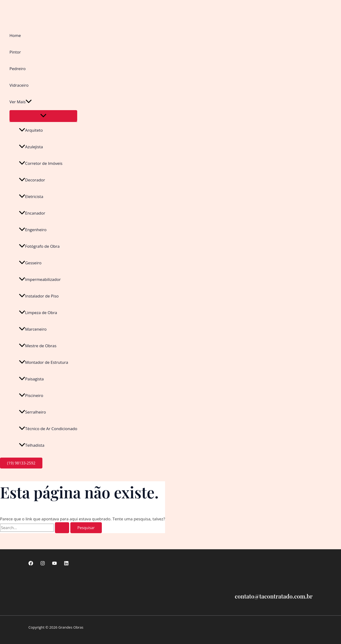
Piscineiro (31, 395)
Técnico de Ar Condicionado (48, 429)
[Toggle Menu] (43, 116)
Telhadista (32, 445)
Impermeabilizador (40, 279)
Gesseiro (30, 263)
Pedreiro (18, 69)
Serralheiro (32, 412)
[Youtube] (54, 564)
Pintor (15, 52)
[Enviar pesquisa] (62, 528)
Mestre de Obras (38, 346)
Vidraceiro (19, 85)
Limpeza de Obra (38, 313)
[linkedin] (66, 564)
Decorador (32, 180)
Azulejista (31, 147)
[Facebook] (31, 564)
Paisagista (31, 379)
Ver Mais (21, 102)
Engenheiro (33, 230)
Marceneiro (33, 329)
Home (15, 35)
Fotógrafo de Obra (39, 246)
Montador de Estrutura (44, 362)
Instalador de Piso (39, 296)
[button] (29, 102)
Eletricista (31, 196)
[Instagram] (43, 564)
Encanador (32, 213)
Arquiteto (31, 130)
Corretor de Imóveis (41, 163)
